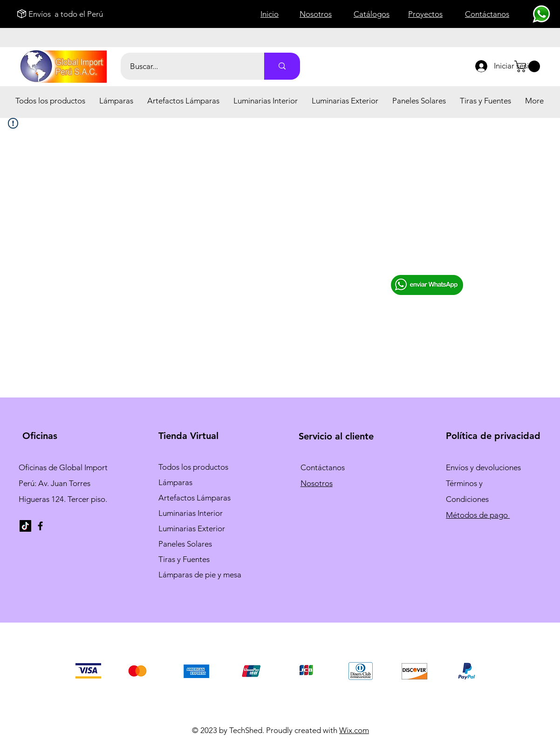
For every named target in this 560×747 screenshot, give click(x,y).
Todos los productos (193, 467)
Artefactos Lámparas (195, 498)
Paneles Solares (185, 544)
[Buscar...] (187, 66)
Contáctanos (323, 467)
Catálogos (372, 14)
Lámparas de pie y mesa (200, 575)
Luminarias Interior (191, 513)
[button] (116, 101)
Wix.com (354, 730)
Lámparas (175, 482)
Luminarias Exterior (192, 528)
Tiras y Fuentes (184, 559)
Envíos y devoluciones (483, 467)
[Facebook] (40, 526)
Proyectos (425, 14)
